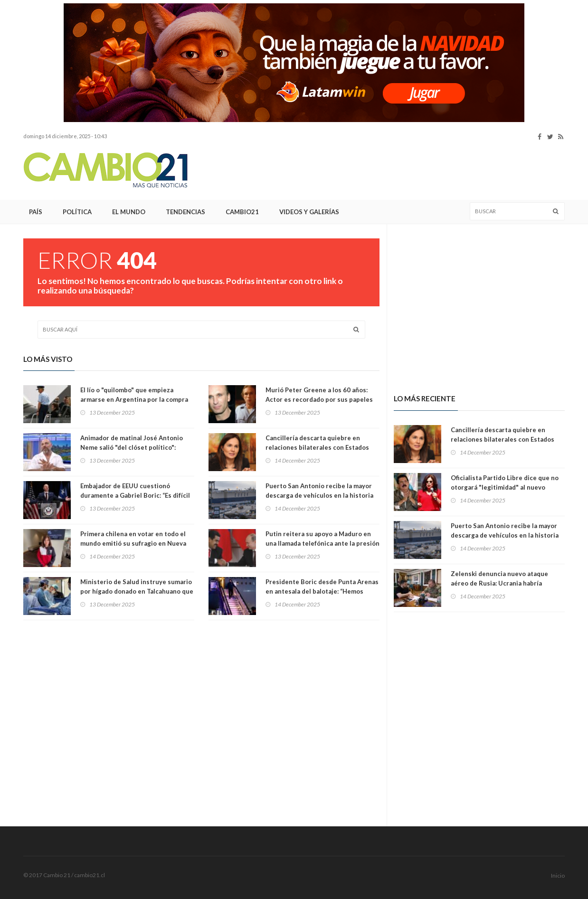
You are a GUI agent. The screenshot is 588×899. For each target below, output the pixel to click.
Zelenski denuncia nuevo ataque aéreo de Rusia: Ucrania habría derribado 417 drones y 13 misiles (502, 583)
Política (77, 212)
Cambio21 (242, 212)
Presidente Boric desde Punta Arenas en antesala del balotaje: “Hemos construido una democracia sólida (322, 591)
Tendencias (185, 212)
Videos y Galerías (309, 212)
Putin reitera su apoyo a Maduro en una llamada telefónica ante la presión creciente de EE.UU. (322, 543)
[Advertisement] (392, 170)
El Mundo (129, 212)
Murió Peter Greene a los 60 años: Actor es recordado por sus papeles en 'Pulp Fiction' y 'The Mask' (319, 399)
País (36, 212)
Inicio (558, 875)
